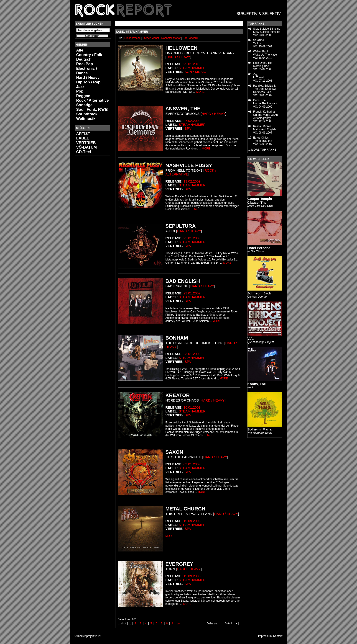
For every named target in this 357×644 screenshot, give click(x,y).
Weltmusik (86, 119)
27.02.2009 (192, 121)
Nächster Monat (171, 38)
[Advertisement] (89, 227)
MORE (200, 92)
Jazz (80, 87)
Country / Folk (89, 55)
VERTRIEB (86, 143)
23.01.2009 (192, 238)
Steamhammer (192, 68)
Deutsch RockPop (85, 62)
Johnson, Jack (259, 293)
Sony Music (195, 72)
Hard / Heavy (88, 78)
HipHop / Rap (88, 82)
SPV (188, 128)
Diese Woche (133, 38)
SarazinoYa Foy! (259, 42)
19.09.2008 (192, 521)
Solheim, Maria (260, 429)
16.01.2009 (192, 407)
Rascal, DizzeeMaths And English (264, 128)
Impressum (265, 636)
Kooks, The (257, 384)
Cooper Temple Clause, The (260, 201)
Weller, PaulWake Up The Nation (266, 53)
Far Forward (190, 38)
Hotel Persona (259, 248)
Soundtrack (87, 114)
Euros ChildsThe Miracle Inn (263, 139)
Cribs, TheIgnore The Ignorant (265, 102)
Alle (80, 50)
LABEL (83, 138)
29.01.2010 (192, 64)
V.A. (251, 339)
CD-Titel (84, 152)
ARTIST (83, 134)
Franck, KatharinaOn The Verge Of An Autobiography (265, 115)
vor (179, 623)
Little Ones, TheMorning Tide (263, 64)
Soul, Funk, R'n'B (92, 109)
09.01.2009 (192, 464)
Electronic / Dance (87, 71)
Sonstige (84, 105)
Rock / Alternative (93, 100)
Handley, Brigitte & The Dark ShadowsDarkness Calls (265, 89)
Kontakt (278, 636)
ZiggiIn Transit (259, 76)
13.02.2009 (192, 181)
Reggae (83, 96)
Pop (80, 91)
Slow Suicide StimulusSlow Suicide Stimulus (267, 30)
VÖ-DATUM (87, 147)
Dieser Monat (151, 38)
